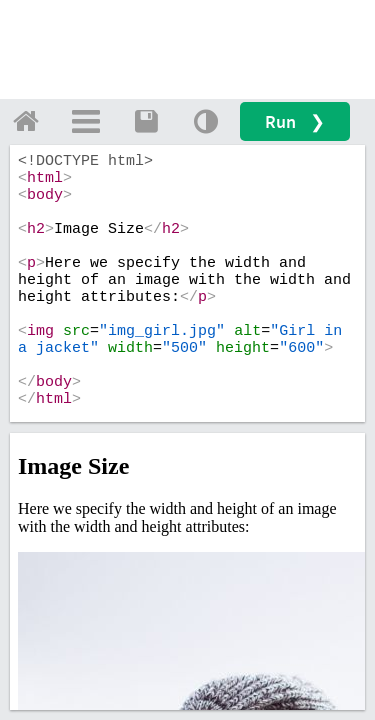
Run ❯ (295, 121)
